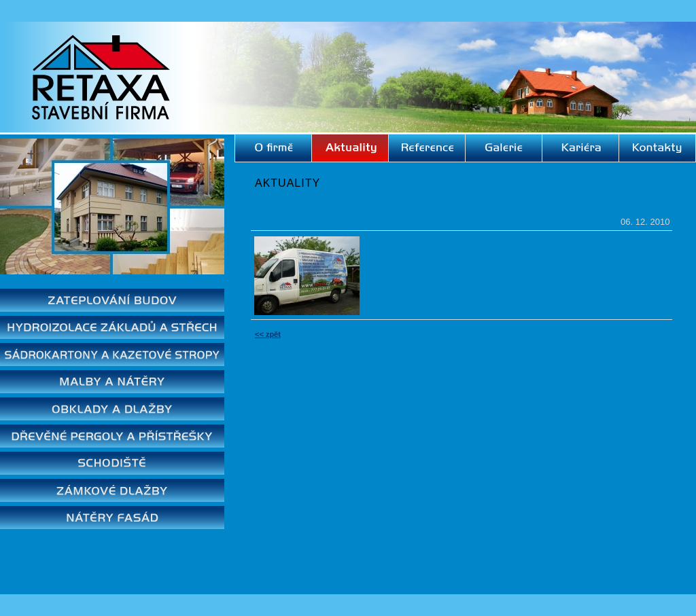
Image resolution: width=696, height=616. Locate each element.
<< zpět (268, 334)
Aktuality (288, 183)
